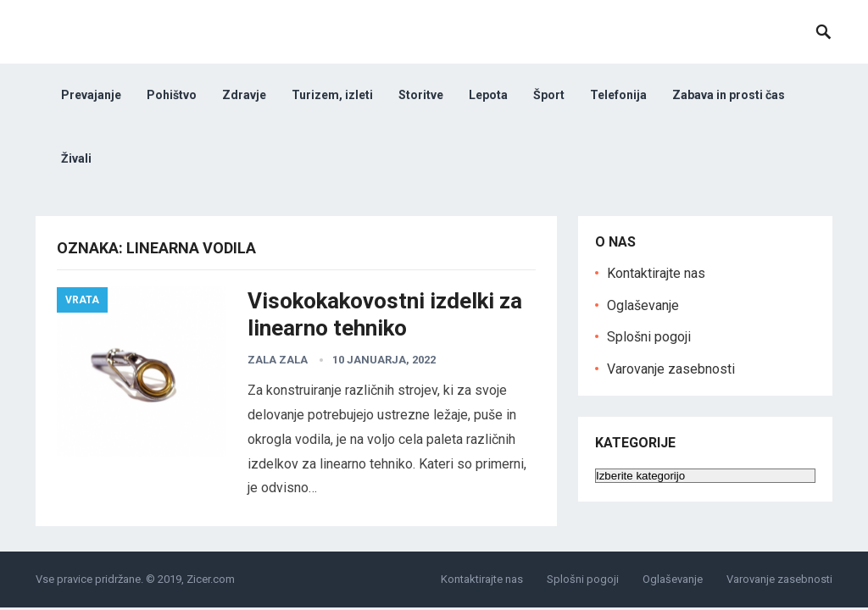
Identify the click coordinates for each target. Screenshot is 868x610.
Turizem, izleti (332, 95)
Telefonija (618, 95)
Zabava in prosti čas (729, 95)
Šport (549, 95)
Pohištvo (172, 95)
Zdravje (244, 95)
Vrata (82, 300)
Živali (76, 158)
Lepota (488, 95)
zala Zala (278, 360)
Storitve (421, 95)
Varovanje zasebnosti (671, 369)
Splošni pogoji (649, 337)
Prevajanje (91, 95)
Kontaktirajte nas (656, 273)
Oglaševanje (643, 305)
